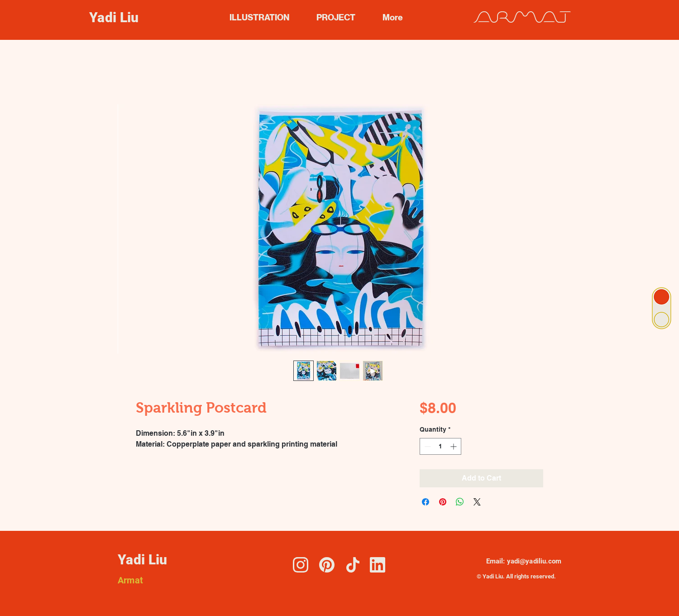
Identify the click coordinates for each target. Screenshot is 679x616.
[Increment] (454, 446)
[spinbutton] (440, 446)
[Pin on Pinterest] (443, 502)
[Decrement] (427, 446)
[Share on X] (477, 502)
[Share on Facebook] (426, 502)
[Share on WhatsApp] (460, 502)
